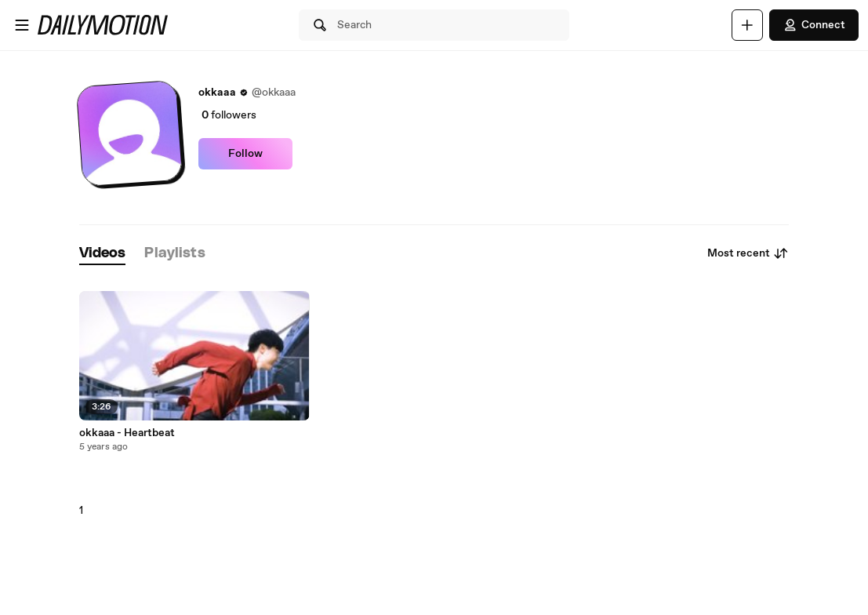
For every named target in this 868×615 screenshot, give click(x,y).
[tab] (103, 254)
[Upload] (747, 25)
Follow (245, 154)
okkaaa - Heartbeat (127, 433)
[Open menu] (22, 25)
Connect (814, 25)
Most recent (748, 253)
